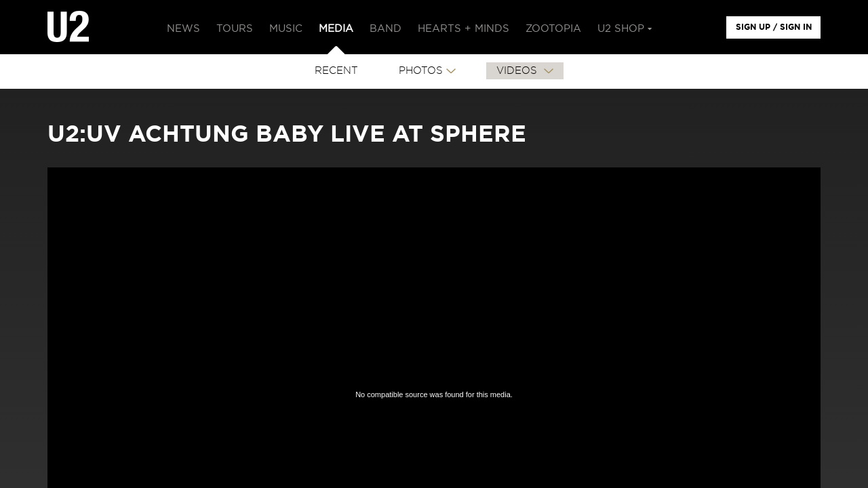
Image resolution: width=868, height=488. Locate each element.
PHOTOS (421, 71)
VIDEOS (518, 71)
